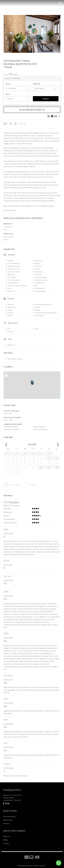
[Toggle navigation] (60, 3)
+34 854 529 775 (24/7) (12, 800)
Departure (36, 84)
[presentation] (6, 36)
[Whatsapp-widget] (59, 863)
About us (7, 836)
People (8, 94)
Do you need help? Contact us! (32, 110)
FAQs (5, 840)
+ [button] (6, 374)
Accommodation (9, 816)
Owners (6, 823)
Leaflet (58, 398)
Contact (6, 843)
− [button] (6, 377)
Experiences (8, 820)
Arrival (8, 84)
